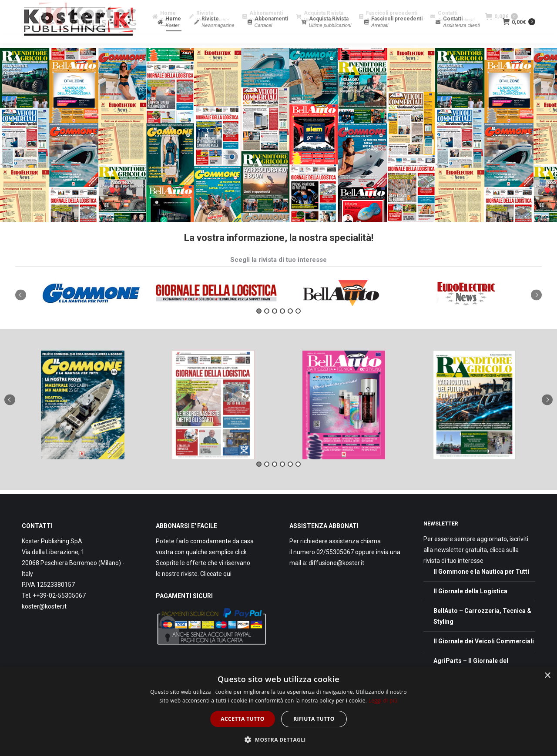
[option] (91, 309)
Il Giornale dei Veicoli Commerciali (484, 657)
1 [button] (259, 327)
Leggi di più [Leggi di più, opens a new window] (383, 701)
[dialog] (278, 711)
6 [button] (298, 327)
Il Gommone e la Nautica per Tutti (481, 587)
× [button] (547, 676)
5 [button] (290, 327)
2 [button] (267, 327)
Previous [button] (21, 310)
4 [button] (282, 327)
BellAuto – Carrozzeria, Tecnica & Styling (482, 632)
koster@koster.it (44, 622)
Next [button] (536, 310)
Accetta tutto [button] (242, 719)
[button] (278, 740)
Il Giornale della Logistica (470, 607)
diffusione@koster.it (336, 579)
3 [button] (275, 327)
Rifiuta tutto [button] (314, 719)
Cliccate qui (216, 589)
